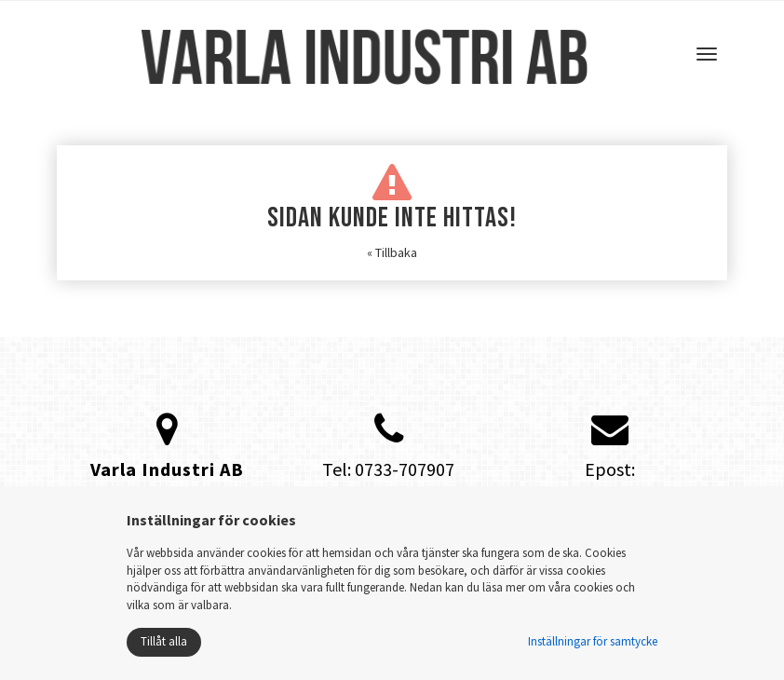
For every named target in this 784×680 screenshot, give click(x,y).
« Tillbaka (392, 252)
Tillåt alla (164, 641)
